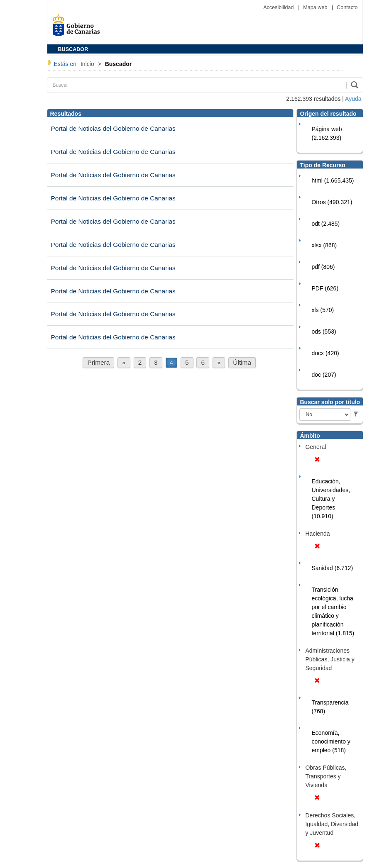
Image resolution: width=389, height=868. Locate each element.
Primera (98, 362)
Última (242, 362)
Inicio (88, 64)
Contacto (347, 7)
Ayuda (353, 99)
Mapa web (316, 7)
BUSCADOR (73, 49)
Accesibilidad (279, 7)
